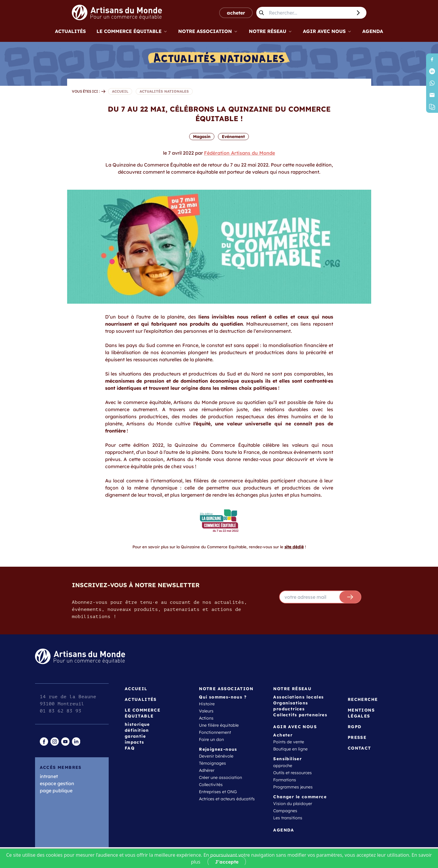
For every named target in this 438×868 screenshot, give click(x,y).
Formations (285, 780)
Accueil (136, 689)
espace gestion (57, 783)
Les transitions (288, 818)
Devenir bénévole (216, 756)
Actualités (70, 31)
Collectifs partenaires (300, 715)
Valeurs (206, 711)
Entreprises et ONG (218, 792)
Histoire (207, 704)
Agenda (373, 31)
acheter (236, 13)
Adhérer (207, 770)
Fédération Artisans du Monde (239, 153)
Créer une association (220, 777)
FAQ (130, 748)
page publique (56, 791)
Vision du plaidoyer (293, 804)
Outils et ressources (292, 773)
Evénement (233, 137)
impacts (135, 742)
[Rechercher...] (309, 13)
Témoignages (212, 763)
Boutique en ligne (290, 749)
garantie (135, 736)
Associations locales (298, 697)
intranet (49, 776)
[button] (432, 107)
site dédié (294, 547)
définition (137, 730)
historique (137, 724)
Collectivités (211, 785)
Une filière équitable (219, 725)
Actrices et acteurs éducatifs (227, 799)
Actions (206, 718)
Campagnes (285, 811)
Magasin (202, 137)
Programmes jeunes (293, 787)
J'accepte (227, 862)
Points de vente (289, 742)
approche (283, 766)
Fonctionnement (215, 732)
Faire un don (211, 739)
